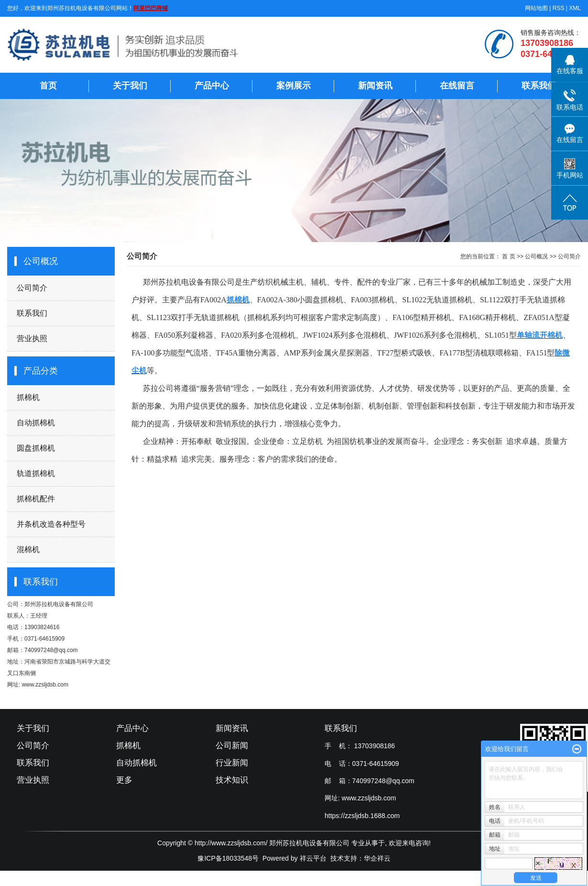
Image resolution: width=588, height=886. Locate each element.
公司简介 (32, 288)
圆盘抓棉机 (36, 448)
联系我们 (539, 86)
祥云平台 (313, 858)
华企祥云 (377, 858)
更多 (124, 780)
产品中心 (212, 86)
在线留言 (457, 86)
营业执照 (32, 338)
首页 (48, 86)
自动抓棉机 (36, 423)
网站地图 (536, 8)
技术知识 (232, 780)
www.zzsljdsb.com (369, 798)
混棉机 (28, 549)
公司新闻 (232, 746)
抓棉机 (28, 397)
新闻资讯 (375, 86)
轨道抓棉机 (36, 473)
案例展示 (294, 86)
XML (575, 8)
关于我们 (130, 86)
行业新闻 (232, 763)
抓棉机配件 (36, 499)
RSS (559, 8)
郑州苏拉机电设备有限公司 (59, 604)
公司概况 (536, 256)
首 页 (508, 256)
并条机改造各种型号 (51, 524)
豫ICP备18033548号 (228, 858)
